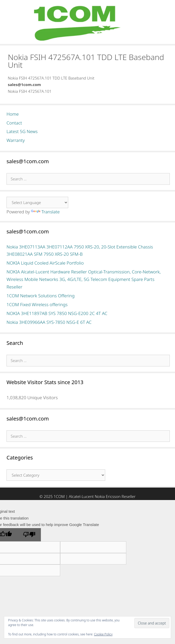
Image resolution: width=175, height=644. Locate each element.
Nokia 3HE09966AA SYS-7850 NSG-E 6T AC (49, 322)
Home (13, 114)
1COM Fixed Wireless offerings (37, 304)
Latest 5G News (22, 131)
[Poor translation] (29, 535)
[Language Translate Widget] (37, 202)
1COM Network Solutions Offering (40, 296)
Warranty (16, 140)
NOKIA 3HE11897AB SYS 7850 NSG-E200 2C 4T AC (57, 313)
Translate (45, 212)
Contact (14, 123)
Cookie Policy (103, 634)
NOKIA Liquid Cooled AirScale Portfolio (45, 263)
